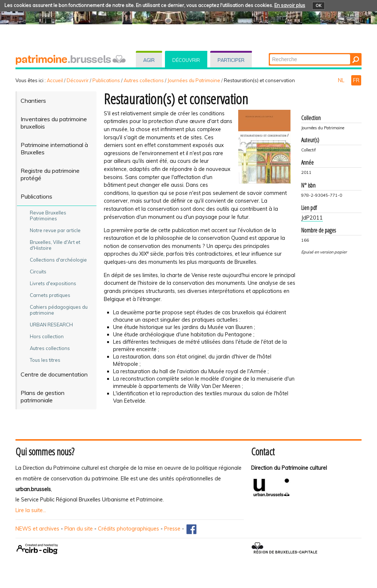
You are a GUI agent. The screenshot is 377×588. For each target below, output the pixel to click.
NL (342, 80)
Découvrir (186, 60)
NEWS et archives (37, 529)
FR (356, 80)
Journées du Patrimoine (194, 80)
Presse (172, 529)
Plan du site (79, 529)
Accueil (55, 80)
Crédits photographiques (128, 529)
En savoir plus (290, 5)
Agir (149, 60)
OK (318, 6)
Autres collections (144, 80)
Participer (231, 60)
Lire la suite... (31, 510)
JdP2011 (312, 218)
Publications (106, 80)
